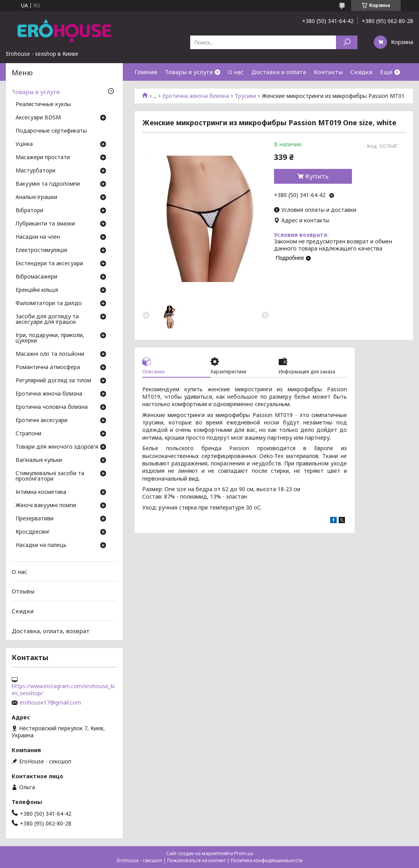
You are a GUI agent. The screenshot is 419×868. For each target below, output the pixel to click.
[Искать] (347, 42)
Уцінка (24, 144)
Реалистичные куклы (43, 105)
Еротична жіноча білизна (196, 96)
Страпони (28, 434)
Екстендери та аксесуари (49, 264)
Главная (146, 72)
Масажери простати (43, 158)
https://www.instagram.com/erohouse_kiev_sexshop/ (63, 690)
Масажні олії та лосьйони (50, 354)
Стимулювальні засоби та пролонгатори (50, 476)
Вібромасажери (36, 277)
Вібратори (29, 211)
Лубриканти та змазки (45, 224)
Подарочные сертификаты (51, 131)
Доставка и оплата (279, 72)
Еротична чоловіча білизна (52, 407)
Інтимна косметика (41, 492)
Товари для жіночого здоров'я (57, 447)
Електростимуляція (41, 250)
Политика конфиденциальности (267, 860)
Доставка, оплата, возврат (51, 630)
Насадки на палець (41, 545)
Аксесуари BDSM (38, 118)
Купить (317, 176)
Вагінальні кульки (39, 460)
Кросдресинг (33, 532)
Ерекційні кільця (37, 290)
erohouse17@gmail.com (50, 703)
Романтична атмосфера (48, 367)
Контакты (328, 72)
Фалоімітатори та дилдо (49, 304)
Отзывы (23, 591)
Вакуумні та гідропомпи (48, 184)
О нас (236, 72)
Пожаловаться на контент (196, 860)
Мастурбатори (35, 171)
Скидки (361, 72)
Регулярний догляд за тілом (53, 381)
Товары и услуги (189, 72)
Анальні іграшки (36, 197)
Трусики (245, 96)
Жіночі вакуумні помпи (46, 506)
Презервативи (34, 519)
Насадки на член (38, 237)
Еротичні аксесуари (42, 421)
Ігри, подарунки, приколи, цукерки (50, 338)
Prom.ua (244, 853)
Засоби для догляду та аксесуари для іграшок (47, 320)
